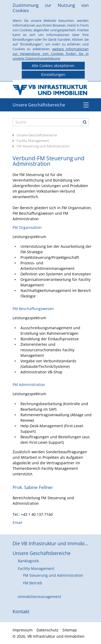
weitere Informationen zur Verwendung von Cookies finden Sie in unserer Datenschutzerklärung (51, 54)
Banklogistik (28, 561)
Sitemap (70, 630)
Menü (86, 105)
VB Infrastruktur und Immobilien (51, 89)
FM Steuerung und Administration (43, 146)
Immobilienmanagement (39, 597)
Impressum (23, 630)
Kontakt (21, 611)
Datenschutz (47, 630)
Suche (85, 122)
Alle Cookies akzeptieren (53, 66)
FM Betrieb (33, 583)
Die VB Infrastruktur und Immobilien (51, 543)
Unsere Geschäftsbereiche (39, 105)
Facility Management (33, 141)
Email (17, 522)
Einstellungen (53, 74)
